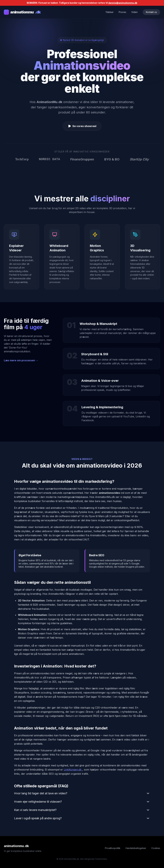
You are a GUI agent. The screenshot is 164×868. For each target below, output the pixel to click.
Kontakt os (151, 12)
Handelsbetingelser (136, 848)
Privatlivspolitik (113, 848)
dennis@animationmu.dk (123, 3)
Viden (134, 12)
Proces (122, 12)
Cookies (156, 848)
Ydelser (110, 12)
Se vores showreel (82, 126)
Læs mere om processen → (21, 360)
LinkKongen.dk (73, 770)
